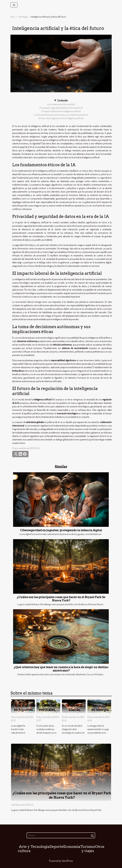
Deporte (56, 847)
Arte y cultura (24, 849)
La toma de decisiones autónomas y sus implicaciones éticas (61, 115)
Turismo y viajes (88, 849)
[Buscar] (61, 835)
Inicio (13, 17)
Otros (100, 847)
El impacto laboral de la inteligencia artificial (61, 111)
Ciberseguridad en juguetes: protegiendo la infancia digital (61, 530)
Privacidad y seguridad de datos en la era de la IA (61, 108)
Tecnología (23, 17)
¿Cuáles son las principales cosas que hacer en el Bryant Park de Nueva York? (61, 599)
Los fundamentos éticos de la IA (61, 104)
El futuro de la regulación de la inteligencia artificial (61, 118)
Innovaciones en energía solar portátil (100, 710)
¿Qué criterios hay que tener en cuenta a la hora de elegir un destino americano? (61, 669)
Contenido (62, 100)
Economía (72, 847)
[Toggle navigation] (14, 5)
